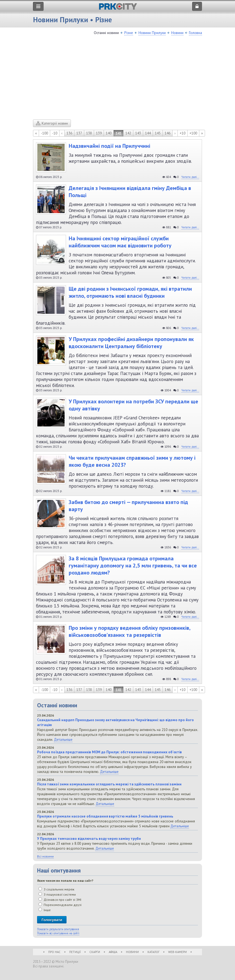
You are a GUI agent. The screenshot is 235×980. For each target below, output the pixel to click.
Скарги (95, 952)
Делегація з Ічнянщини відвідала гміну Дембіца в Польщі (130, 192)
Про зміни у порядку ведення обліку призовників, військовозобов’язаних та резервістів (129, 631)
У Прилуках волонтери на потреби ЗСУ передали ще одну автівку (133, 405)
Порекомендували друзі (60, 905)
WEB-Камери (177, 952)
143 (138, 133)
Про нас (54, 952)
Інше (45, 910)
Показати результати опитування (58, 929)
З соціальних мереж (56, 889)
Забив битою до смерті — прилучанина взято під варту (128, 506)
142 (128, 133)
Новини (177, 33)
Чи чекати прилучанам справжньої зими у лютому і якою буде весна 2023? (132, 461)
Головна (195, 33)
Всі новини (45, 856)
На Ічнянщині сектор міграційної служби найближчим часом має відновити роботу (120, 242)
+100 (193, 133)
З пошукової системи (57, 894)
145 (158, 133)
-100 (44, 133)
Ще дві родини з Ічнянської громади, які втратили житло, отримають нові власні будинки (130, 292)
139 (99, 133)
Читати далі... (190, 177)
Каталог (153, 952)
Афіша (113, 952)
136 (69, 133)
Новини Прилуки (152, 33)
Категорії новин (52, 123)
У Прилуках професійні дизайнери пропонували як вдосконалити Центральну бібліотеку (131, 343)
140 (109, 133)
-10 (55, 133)
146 (168, 133)
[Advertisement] (117, 79)
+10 (183, 133)
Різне (129, 33)
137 (79, 133)
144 (148, 133)
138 (89, 133)
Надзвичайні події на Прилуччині (109, 146)
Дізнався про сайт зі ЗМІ (60, 900)
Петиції (75, 952)
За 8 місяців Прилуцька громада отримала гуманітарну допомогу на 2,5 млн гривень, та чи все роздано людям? (133, 566)
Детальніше (63, 739)
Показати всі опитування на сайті (58, 933)
